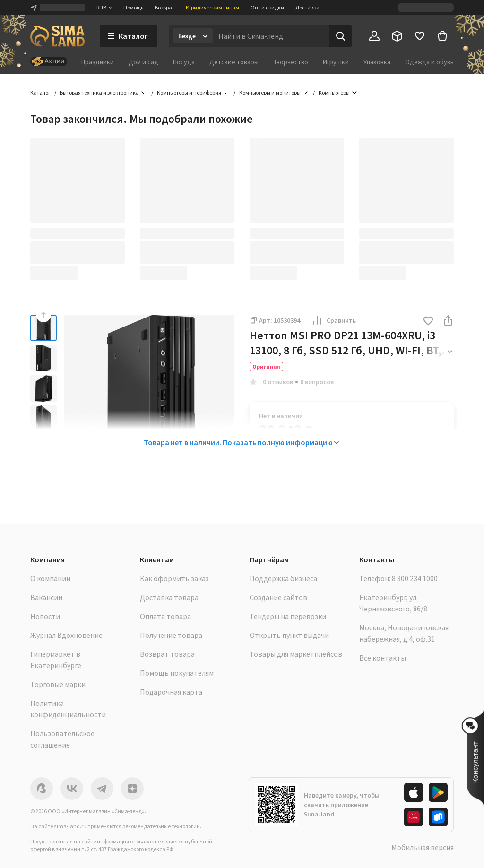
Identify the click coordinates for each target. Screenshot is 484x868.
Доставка (307, 7)
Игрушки (336, 62)
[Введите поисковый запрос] (271, 36)
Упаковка (377, 62)
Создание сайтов (278, 597)
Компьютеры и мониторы (270, 92)
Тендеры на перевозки (288, 616)
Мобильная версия (423, 847)
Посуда (184, 62)
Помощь (133, 7)
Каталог (40, 92)
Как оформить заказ (174, 578)
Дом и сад (143, 62)
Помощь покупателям (177, 673)
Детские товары (234, 62)
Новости (45, 616)
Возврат (164, 7)
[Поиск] (340, 36)
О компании (50, 578)
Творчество (291, 62)
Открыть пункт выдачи (289, 635)
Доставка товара (169, 597)
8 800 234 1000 (415, 578)
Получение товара (171, 635)
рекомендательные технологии (161, 826)
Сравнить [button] (334, 320)
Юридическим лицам (212, 7)
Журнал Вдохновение (66, 635)
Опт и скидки (267, 7)
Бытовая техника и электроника (99, 92)
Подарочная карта (171, 692)
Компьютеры (334, 92)
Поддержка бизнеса (283, 578)
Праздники (98, 62)
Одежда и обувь (429, 62)
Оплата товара (165, 616)
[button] (428, 322)
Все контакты (383, 658)
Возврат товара (167, 654)
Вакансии (46, 597)
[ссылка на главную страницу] (57, 36)
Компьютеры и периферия (189, 92)
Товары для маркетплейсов (296, 654)
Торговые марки (58, 684)
